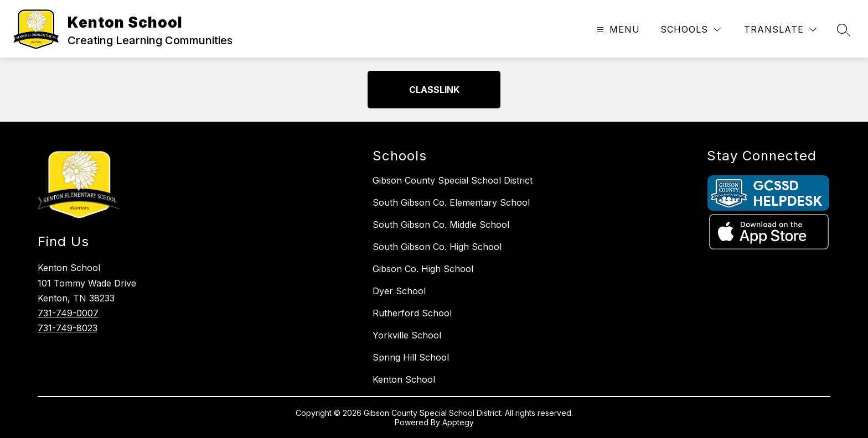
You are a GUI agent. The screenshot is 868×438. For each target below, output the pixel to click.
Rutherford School (412, 313)
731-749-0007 (68, 313)
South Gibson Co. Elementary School (451, 202)
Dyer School (399, 291)
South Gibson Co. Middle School (441, 225)
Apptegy (458, 422)
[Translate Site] (780, 30)
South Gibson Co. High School (437, 247)
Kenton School (404, 379)
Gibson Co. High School (423, 269)
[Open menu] (617, 30)
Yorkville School (407, 335)
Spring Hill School (411, 357)
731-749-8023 (68, 328)
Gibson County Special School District (453, 180)
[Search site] (844, 30)
